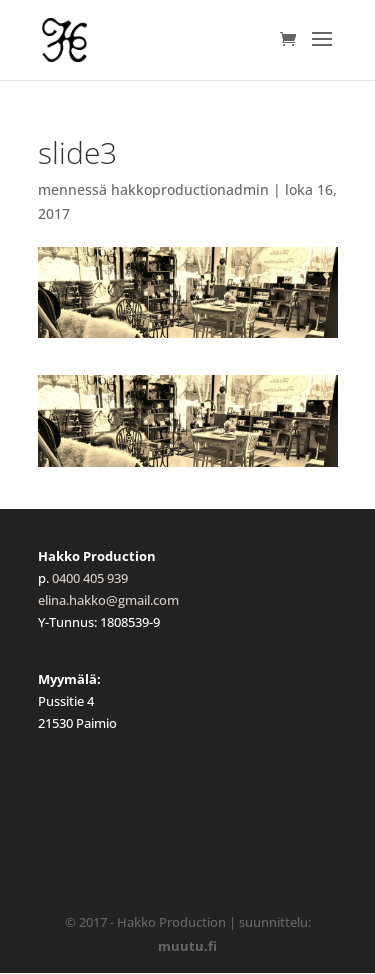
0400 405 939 (90, 578)
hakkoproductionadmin (190, 189)
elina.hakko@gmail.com (108, 600)
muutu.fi (187, 946)
